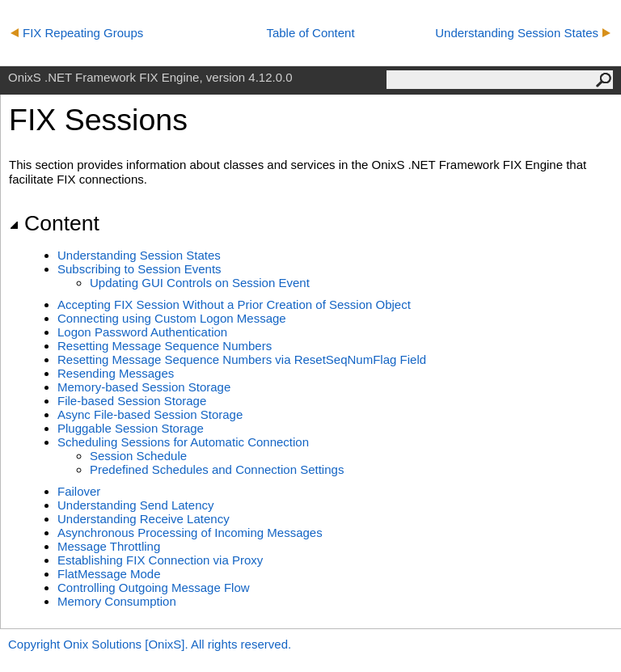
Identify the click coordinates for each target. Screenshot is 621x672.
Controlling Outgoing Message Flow (154, 587)
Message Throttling (109, 546)
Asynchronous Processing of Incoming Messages (190, 533)
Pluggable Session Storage (131, 428)
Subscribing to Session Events (139, 269)
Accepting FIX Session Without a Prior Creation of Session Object (234, 304)
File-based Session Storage (132, 401)
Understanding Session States (523, 33)
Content (54, 223)
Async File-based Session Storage (150, 414)
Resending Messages (116, 373)
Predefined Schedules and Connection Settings (217, 469)
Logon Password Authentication (142, 332)
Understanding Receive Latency (144, 519)
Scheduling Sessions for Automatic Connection (183, 442)
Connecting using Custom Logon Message (172, 318)
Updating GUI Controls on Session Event (200, 283)
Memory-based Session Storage (144, 387)
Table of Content (310, 33)
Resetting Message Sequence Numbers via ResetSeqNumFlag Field (242, 359)
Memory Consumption (117, 601)
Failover (79, 491)
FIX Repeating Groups (77, 33)
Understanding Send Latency (135, 505)
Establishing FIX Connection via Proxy (160, 560)
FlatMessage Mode (109, 574)
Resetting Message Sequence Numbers (165, 346)
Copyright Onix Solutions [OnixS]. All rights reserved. (150, 644)
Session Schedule (138, 456)
